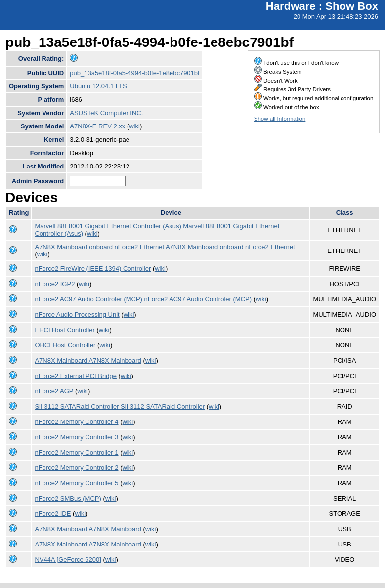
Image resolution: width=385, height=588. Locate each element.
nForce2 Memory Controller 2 (76, 468)
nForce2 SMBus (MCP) (68, 498)
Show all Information (280, 119)
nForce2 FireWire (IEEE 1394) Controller (93, 269)
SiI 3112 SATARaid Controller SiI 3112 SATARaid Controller (120, 406)
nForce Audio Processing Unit (77, 315)
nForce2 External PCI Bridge (75, 376)
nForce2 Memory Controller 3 (76, 437)
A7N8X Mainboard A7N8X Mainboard (88, 360)
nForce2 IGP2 (55, 284)
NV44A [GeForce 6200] (68, 560)
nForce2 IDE (53, 514)
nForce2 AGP (54, 391)
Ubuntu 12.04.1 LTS (98, 86)
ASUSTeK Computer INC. (106, 113)
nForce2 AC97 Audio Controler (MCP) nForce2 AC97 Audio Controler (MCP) (143, 299)
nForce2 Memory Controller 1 (76, 452)
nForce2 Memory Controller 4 (76, 422)
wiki (134, 126)
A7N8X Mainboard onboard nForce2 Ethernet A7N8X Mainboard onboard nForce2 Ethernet (165, 247)
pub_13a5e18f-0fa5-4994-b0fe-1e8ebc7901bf (134, 73)
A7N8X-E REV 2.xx (97, 126)
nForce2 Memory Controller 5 (76, 483)
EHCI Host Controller (64, 330)
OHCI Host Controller (65, 345)
